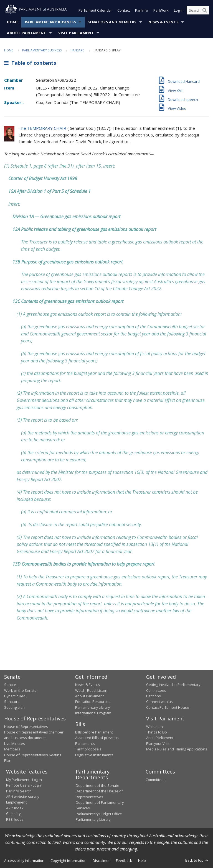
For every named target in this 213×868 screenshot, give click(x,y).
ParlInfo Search (19, 791)
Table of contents (30, 63)
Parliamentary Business (50, 22)
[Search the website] (198, 11)
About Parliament (27, 33)
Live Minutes (15, 743)
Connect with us (159, 702)
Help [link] (142, 860)
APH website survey (23, 797)
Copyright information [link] (69, 860)
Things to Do (157, 732)
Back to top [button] (197, 860)
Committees (156, 780)
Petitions (154, 696)
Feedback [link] (124, 860)
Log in (179, 11)
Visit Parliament (76, 33)
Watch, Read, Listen (91, 690)
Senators (12, 702)
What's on (154, 727)
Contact (124, 11)
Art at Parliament (160, 738)
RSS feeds (15, 819)
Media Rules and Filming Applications (177, 749)
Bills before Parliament (94, 732)
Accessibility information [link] (24, 860)
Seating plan (14, 707)
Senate (10, 685)
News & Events (163, 22)
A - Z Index (15, 808)
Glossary (13, 814)
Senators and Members (112, 22)
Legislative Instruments (94, 755)
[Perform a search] (205, 11)
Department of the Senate (97, 785)
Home (13, 22)
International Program (93, 713)
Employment (16, 802)
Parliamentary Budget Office (99, 814)
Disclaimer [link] (101, 860)
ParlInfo (142, 11)
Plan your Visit (158, 743)
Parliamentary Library (92, 707)
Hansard (78, 50)
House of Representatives (26, 727)
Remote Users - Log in (24, 785)
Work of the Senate (20, 690)
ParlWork (161, 11)
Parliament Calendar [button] (95, 11)
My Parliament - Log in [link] (24, 780)
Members (12, 749)
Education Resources (93, 702)
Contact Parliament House (168, 707)
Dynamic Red (15, 696)
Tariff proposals (88, 749)
